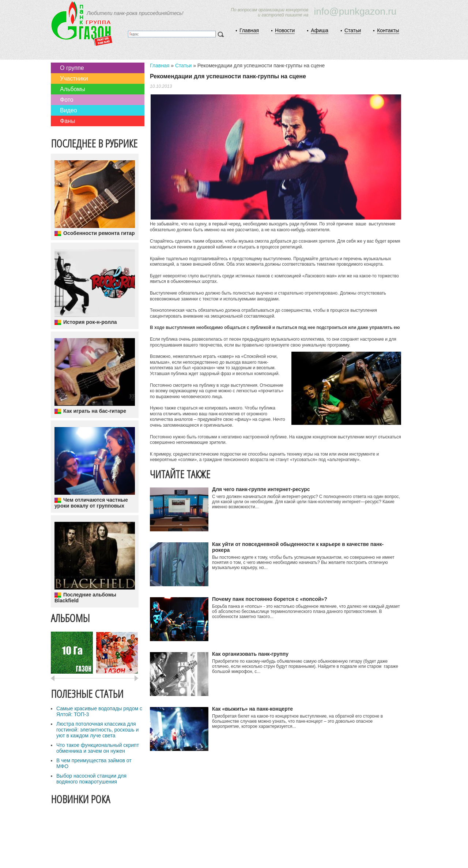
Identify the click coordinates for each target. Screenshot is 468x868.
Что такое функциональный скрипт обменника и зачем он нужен (98, 748)
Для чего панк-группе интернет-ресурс (261, 489)
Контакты (388, 30)
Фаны (67, 121)
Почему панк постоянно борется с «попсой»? (270, 599)
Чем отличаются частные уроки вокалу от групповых (91, 503)
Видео (69, 110)
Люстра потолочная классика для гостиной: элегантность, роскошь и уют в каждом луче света (97, 730)
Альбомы (73, 89)
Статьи (353, 30)
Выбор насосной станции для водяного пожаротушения (91, 779)
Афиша (320, 30)
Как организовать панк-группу (250, 654)
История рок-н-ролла (90, 322)
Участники (74, 78)
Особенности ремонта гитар (99, 233)
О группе (72, 68)
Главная (249, 30)
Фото (67, 100)
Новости (285, 30)
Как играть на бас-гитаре (95, 411)
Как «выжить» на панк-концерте (252, 709)
